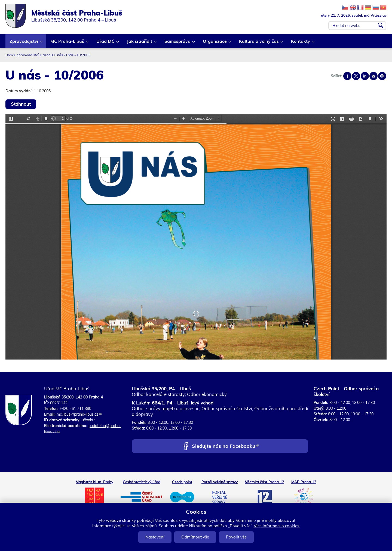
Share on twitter (356, 76)
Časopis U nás (52, 55)
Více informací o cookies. (277, 526)
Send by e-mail (373, 76)
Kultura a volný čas (259, 43)
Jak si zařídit (140, 43)
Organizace (215, 43)
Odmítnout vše (195, 537)
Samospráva (178, 43)
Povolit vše (236, 537)
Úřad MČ (106, 43)
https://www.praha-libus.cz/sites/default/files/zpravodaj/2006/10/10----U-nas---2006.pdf (196, 237)
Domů (10, 55)
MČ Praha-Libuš (68, 43)
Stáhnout (21, 104)
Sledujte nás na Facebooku (225, 447)
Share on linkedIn (365, 76)
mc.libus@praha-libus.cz (79, 414)
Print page (382, 76)
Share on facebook (347, 76)
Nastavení (155, 537)
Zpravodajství (24, 43)
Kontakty (301, 43)
